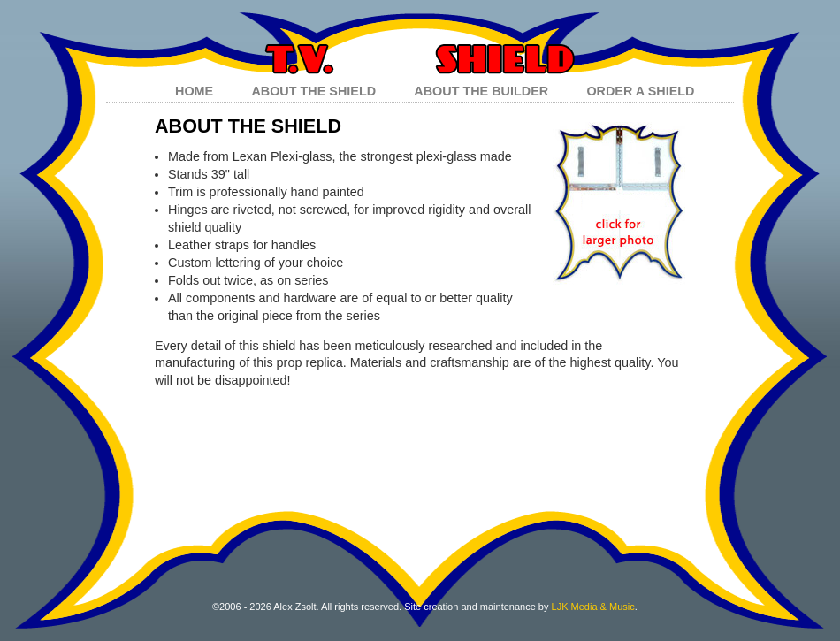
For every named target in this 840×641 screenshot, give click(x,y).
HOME (194, 91)
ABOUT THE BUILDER (481, 91)
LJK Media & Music (593, 607)
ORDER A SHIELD (640, 91)
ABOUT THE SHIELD (313, 91)
